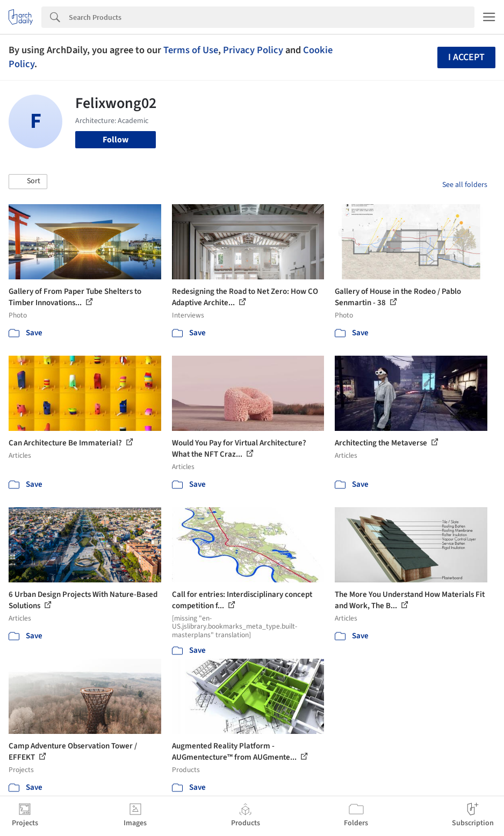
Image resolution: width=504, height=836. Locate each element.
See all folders (465, 185)
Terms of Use (191, 50)
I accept (466, 57)
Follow (116, 140)
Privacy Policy (253, 50)
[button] (28, 182)
